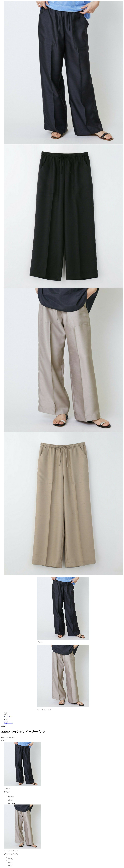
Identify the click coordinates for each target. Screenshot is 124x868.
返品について (8, 716)
